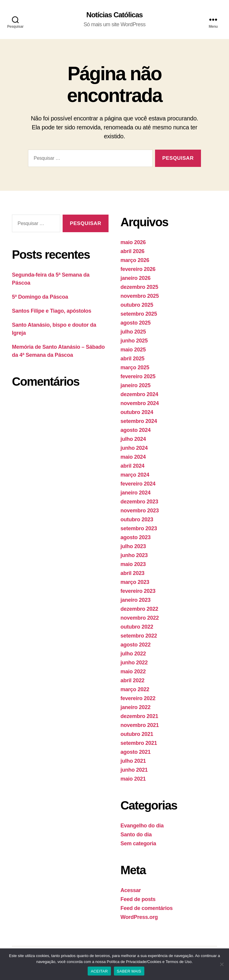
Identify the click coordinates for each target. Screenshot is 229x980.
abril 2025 (132, 359)
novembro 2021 (140, 725)
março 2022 (135, 689)
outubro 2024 (137, 412)
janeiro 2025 (136, 385)
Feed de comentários (147, 908)
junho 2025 (134, 341)
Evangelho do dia (142, 826)
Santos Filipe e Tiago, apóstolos (52, 311)
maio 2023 (133, 564)
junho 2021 (134, 770)
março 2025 (135, 368)
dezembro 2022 (139, 609)
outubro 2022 (137, 627)
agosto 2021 (136, 752)
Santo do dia (136, 835)
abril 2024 (132, 466)
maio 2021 (133, 779)
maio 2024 (133, 457)
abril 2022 (132, 680)
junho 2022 (134, 663)
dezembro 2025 (139, 287)
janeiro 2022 (136, 707)
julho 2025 (133, 332)
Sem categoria (138, 843)
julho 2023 (133, 546)
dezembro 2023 (139, 502)
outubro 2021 (137, 734)
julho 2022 (133, 654)
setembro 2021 (139, 743)
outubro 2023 (137, 520)
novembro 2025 (140, 296)
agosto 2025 (136, 323)
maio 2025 (133, 350)
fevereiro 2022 (138, 698)
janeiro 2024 (136, 493)
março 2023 (135, 582)
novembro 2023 (140, 511)
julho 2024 (133, 439)
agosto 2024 (136, 430)
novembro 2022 (140, 618)
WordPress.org (139, 917)
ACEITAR (99, 971)
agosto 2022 (136, 645)
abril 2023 (132, 573)
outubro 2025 (137, 305)
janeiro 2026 (136, 278)
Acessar (131, 890)
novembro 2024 (140, 403)
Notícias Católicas (115, 15)
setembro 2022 (139, 636)
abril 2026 (132, 251)
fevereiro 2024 (138, 484)
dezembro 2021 (139, 716)
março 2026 (135, 260)
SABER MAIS (129, 971)
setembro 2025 (139, 314)
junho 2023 (134, 555)
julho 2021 (133, 761)
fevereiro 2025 (138, 376)
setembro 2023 (139, 528)
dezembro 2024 (139, 394)
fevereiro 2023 (138, 591)
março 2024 (135, 475)
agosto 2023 (136, 537)
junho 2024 (134, 448)
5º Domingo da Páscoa (40, 297)
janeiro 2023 (136, 600)
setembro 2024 (139, 421)
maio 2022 (133, 672)
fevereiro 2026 (138, 269)
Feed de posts (138, 899)
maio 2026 (133, 242)
